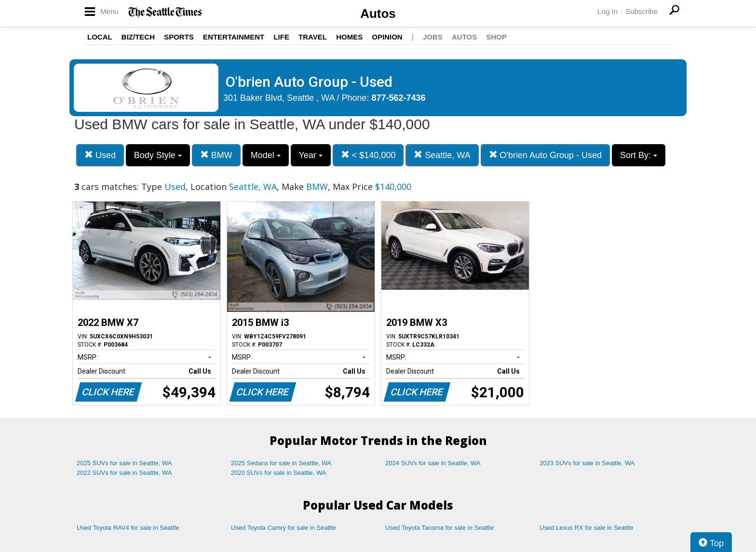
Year (311, 155)
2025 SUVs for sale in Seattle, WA (124, 463)
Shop (496, 37)
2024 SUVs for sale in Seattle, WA (433, 463)
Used (100, 155)
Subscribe (641, 11)
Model (266, 155)
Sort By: (639, 155)
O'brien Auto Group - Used (546, 155)
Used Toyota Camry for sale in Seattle (283, 528)
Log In (607, 11)
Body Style (158, 155)
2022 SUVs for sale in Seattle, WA (124, 473)
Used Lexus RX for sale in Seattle (586, 528)
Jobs (433, 37)
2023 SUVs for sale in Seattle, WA (587, 463)
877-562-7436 (399, 98)
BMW (216, 155)
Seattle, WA (442, 155)
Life (281, 37)
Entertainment (234, 37)
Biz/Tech (138, 37)
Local (100, 37)
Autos (378, 13)
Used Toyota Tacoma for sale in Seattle (439, 528)
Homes (349, 37)
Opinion (387, 37)
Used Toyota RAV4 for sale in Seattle (128, 528)
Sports (179, 37)
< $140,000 (368, 155)
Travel (313, 37)
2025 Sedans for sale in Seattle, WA (281, 463)
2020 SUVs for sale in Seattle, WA (279, 473)
